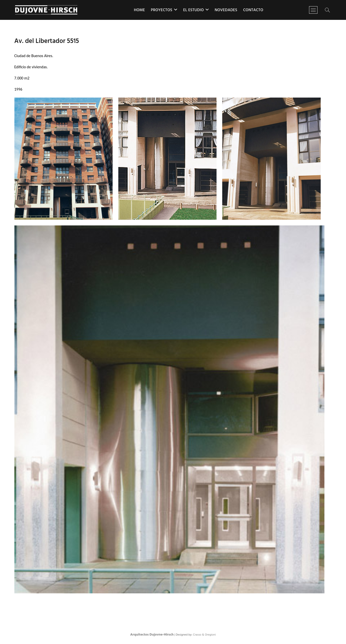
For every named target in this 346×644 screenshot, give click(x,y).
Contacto (253, 10)
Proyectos (161, 10)
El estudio (193, 10)
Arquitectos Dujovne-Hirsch (152, 635)
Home (140, 10)
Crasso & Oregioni (204, 635)
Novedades (226, 10)
